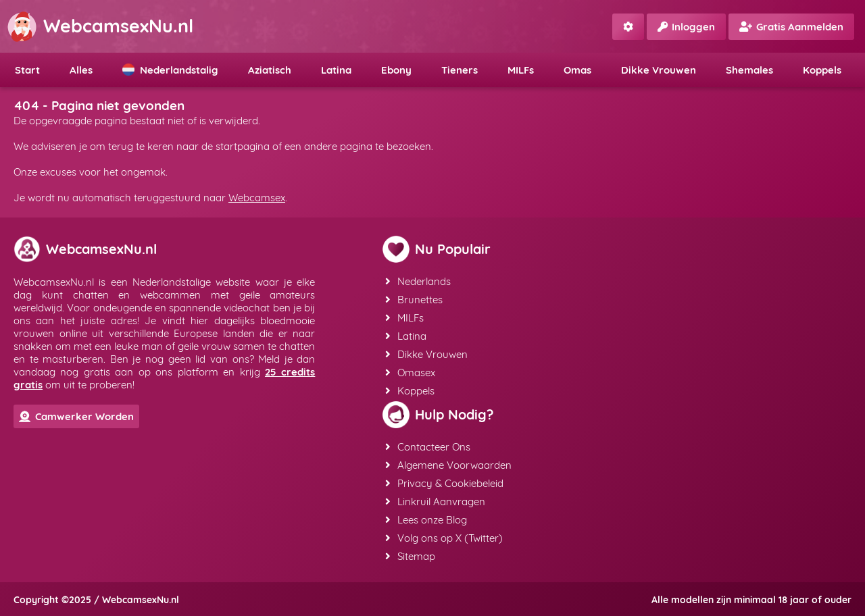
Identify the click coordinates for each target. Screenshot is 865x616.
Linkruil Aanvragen (435, 502)
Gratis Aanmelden (791, 27)
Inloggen (686, 27)
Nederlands (418, 281)
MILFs (521, 70)
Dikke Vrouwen (659, 70)
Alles (81, 70)
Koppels (822, 70)
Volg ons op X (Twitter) (444, 538)
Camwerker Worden (76, 416)
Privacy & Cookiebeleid (444, 483)
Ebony (396, 70)
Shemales (749, 70)
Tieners (460, 70)
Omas (577, 70)
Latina (336, 70)
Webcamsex (257, 198)
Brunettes (414, 300)
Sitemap (410, 556)
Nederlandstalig (170, 70)
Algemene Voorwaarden (448, 465)
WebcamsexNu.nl (100, 26)
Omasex (410, 373)
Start (27, 70)
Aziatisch (270, 70)
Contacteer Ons (428, 447)
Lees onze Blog (426, 520)
